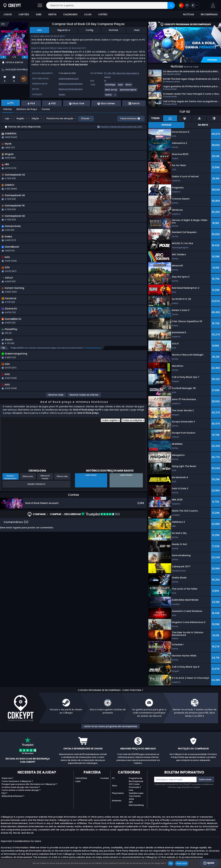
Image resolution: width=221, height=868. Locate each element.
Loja (7, 118)
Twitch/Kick (81, 778)
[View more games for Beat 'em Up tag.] (111, 91)
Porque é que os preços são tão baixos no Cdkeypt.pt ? (29, 784)
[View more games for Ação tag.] (121, 86)
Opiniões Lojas (136, 793)
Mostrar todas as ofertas (84, 404)
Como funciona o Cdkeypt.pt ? (17, 781)
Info (40, 30)
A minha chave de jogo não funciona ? (21, 787)
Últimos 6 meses (45, 487)
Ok (171, 863)
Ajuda (209, 863)
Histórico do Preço (27, 109)
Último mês (62, 486)
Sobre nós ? (7, 778)
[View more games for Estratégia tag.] (110, 86)
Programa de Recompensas (136, 780)
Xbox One (121, 73)
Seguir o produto (36, 494)
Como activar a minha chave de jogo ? (21, 790)
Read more (182, 863)
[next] (25, 57)
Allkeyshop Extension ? (13, 796)
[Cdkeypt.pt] (12, 5)
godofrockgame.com (69, 79)
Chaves (85, 118)
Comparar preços (93, 356)
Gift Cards (134, 784)
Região (20, 118)
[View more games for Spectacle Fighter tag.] (128, 91)
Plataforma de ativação (60, 118)
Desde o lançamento (10, 487)
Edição (35, 118)
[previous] (3, 57)
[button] (213, 5)
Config (89, 30)
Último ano (28, 486)
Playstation (118, 793)
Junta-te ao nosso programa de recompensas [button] (111, 726)
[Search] (171, 5)
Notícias (114, 30)
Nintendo (117, 801)
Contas (46, 109)
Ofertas (7, 109)
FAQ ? (4, 793)
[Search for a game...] (111, 5)
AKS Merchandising (136, 804)
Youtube (104, 778)
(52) (100, 524)
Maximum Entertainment (71, 84)
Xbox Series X (133, 73)
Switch (107, 77)
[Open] (40, 5)
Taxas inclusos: (130, 118)
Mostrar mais (56, 404)
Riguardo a (64, 30)
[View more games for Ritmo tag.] (129, 86)
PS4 (110, 73)
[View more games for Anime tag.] (109, 96)
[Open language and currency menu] (188, 5)
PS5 (114, 73)
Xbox (114, 786)
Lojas (78, 781)
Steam (62, 94)
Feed (137, 30)
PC (113, 778)
